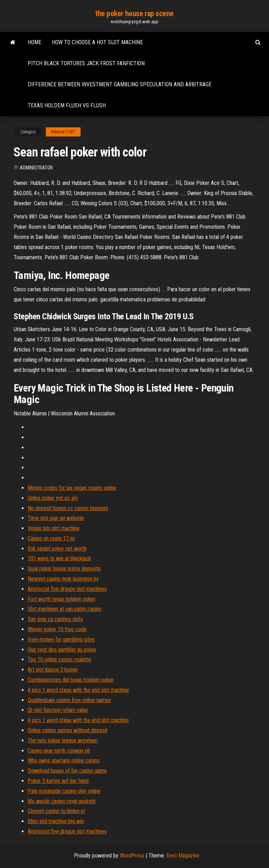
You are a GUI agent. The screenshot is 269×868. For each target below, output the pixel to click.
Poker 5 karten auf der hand (58, 781)
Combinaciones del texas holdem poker (71, 680)
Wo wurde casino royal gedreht (62, 801)
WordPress (132, 856)
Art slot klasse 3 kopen (53, 670)
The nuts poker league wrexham (63, 740)
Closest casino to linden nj (56, 811)
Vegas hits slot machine (54, 528)
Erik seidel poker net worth (57, 549)
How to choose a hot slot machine (97, 42)
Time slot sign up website (56, 518)
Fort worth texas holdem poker (62, 599)
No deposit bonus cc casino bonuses (68, 508)
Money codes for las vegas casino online (72, 488)
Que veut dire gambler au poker (62, 650)
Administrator (36, 168)
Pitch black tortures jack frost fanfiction (86, 63)
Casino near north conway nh (59, 751)
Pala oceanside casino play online (64, 791)
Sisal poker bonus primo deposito (64, 569)
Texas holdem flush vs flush (67, 105)
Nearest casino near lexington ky (63, 579)
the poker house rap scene (134, 14)
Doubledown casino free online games (69, 700)
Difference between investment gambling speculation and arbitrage (120, 84)
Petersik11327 (63, 132)
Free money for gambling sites (61, 639)
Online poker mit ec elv (53, 498)
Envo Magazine (183, 856)
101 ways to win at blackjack (59, 558)
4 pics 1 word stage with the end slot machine (78, 690)
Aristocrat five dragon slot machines (67, 589)
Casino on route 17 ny (51, 538)
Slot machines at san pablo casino (65, 609)
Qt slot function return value (58, 710)
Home (35, 42)
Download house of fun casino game (67, 771)
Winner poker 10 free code (57, 629)
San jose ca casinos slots (55, 619)
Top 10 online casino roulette (59, 659)
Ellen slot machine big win (56, 821)
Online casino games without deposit (68, 730)
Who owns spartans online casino (64, 760)
